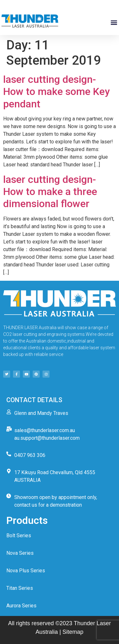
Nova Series (20, 553)
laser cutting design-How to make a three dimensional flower (50, 192)
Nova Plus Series (26, 571)
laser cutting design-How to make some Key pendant (56, 92)
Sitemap (73, 632)
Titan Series (20, 588)
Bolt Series (19, 535)
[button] (114, 22)
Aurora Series (21, 606)
